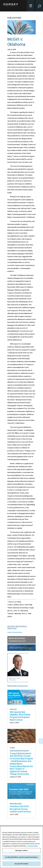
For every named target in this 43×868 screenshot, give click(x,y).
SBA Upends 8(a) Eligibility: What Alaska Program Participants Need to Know (20, 716)
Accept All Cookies (21, 864)
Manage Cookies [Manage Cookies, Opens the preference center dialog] (22, 851)
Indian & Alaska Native (15, 632)
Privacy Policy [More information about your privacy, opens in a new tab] (33, 846)
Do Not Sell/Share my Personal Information (21, 857)
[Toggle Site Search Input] (39, 6)
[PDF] (41, 741)
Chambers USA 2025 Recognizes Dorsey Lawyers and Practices (20, 809)
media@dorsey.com (17, 641)
